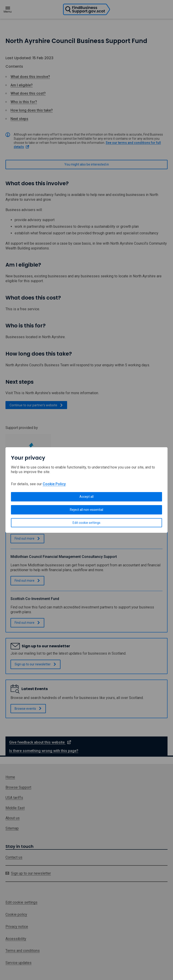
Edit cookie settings (86, 523)
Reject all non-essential (86, 510)
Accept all (86, 497)
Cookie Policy (54, 484)
